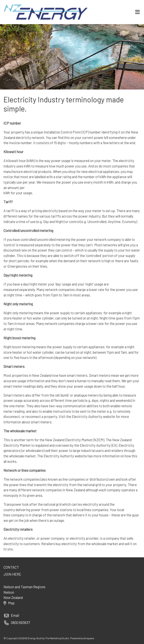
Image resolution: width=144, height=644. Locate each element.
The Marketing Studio (57, 638)
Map (9, 603)
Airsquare (89, 638)
